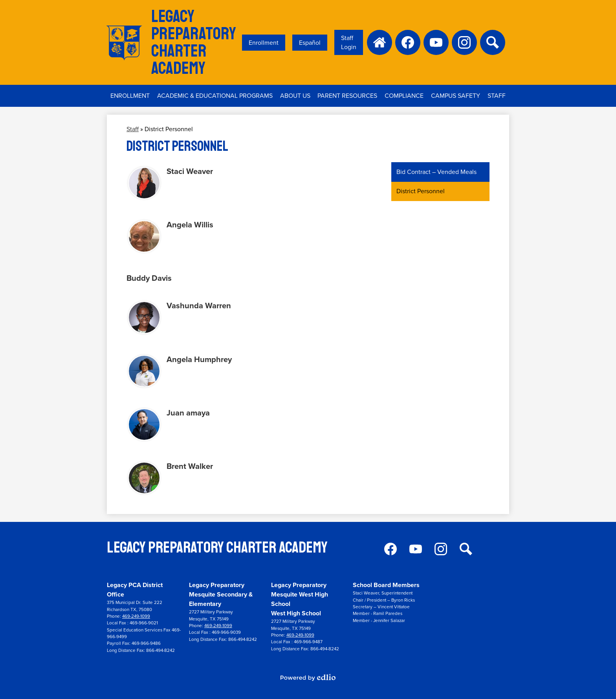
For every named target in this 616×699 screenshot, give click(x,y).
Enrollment (264, 43)
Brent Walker (190, 466)
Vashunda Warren (199, 306)
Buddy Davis (149, 278)
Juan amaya (188, 413)
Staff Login (349, 42)
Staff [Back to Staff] (133, 129)
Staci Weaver (190, 171)
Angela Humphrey (199, 359)
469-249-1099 (136, 616)
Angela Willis (190, 225)
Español (310, 43)
